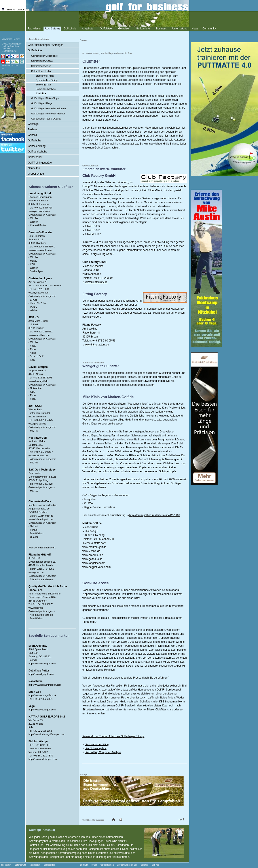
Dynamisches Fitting (46, 80)
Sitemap (11, 10)
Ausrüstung (95, 53)
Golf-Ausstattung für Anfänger (45, 45)
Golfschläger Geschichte (44, 56)
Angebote (88, 29)
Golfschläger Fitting (42, 71)
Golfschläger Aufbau (42, 61)
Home (85, 53)
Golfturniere (143, 29)
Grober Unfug (36, 174)
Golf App (156, 865)
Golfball (32, 135)
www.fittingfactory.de (97, 345)
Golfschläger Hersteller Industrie (48, 108)
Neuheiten (34, 168)
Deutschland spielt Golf (127, 865)
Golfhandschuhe (37, 152)
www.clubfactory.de (96, 282)
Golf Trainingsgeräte (40, 163)
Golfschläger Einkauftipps (45, 98)
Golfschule (70, 29)
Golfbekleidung (37, 146)
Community (209, 29)
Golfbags (33, 124)
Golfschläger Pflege (42, 103)
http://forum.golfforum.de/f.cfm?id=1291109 (155, 515)
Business (161, 29)
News (195, 29)
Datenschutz (20, 865)
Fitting (119, 53)
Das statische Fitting (97, 744)
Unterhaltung (180, 29)
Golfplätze (106, 29)
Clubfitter (128, 53)
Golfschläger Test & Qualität (46, 119)
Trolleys (32, 129)
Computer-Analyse (46, 89)
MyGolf (94, 865)
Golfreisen (124, 29)
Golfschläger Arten (41, 66)
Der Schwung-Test (96, 748)
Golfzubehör (35, 157)
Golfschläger (108, 53)
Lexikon (21, 10)
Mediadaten (35, 865)
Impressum (6, 865)
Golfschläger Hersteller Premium (49, 114)
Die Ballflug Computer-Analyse (103, 752)
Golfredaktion (49, 865)
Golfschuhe (35, 141)
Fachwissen (34, 29)
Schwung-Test (43, 85)
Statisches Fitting (45, 76)
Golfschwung (163, 84)
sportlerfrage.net (94, 594)
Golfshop (144, 865)
